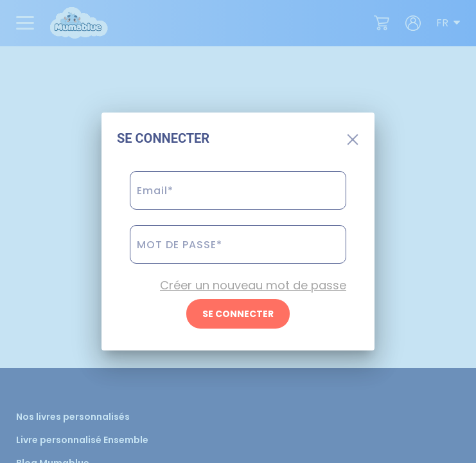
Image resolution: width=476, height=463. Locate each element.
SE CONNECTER (238, 314)
